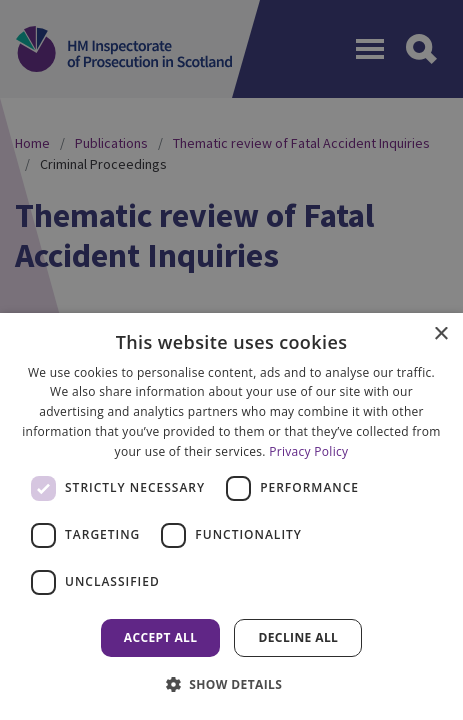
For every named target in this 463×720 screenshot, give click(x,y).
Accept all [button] (161, 637)
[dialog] (231, 516)
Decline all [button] (298, 637)
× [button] (440, 334)
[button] (232, 684)
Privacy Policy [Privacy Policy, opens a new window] (308, 451)
